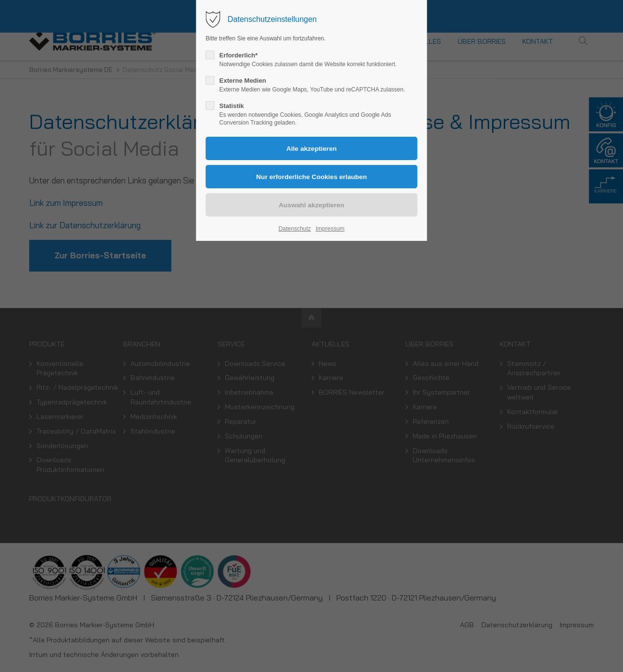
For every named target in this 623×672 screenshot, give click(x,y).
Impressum (330, 229)
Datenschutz (295, 229)
